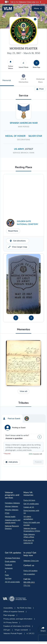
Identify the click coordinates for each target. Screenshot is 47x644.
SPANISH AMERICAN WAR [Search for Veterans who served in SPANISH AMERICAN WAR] (24, 123)
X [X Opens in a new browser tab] (5, 572)
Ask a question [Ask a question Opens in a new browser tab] (29, 574)
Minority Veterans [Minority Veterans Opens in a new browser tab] (12, 510)
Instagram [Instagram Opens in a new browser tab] (9, 568)
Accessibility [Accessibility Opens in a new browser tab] (8, 608)
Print (40, 89)
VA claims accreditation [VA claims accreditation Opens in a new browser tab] (28, 518)
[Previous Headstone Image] (16, 318)
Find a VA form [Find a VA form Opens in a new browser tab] (29, 500)
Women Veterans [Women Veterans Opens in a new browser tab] (12, 506)
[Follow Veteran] (11, 62)
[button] (23, 2)
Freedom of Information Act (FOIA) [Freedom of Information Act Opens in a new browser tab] (17, 626)
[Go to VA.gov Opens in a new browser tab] (15, 599)
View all (23, 391)
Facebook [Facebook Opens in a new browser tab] (9, 565)
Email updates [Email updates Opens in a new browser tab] (10, 561)
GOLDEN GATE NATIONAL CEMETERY (28, 223)
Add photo (12, 462)
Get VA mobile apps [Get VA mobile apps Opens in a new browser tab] (31, 504)
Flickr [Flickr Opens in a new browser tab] (7, 575)
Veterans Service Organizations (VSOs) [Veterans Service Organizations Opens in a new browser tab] (32, 530)
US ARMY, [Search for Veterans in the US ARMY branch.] (19, 149)
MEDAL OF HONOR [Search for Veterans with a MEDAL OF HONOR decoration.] (15, 136)
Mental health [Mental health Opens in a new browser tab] (10, 517)
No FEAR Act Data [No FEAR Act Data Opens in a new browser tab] (24, 608)
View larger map (18, 247)
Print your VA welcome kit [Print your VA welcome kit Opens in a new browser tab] (29, 542)
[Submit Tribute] (23, 63)
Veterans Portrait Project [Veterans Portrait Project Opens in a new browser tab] (13, 633)
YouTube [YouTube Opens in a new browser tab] (8, 578)
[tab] (23, 79)
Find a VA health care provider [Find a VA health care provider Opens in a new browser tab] (32, 524)
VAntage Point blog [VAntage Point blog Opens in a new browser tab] (12, 558)
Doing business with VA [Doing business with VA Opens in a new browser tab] (31, 512)
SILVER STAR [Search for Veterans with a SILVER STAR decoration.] (35, 136)
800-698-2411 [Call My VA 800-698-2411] (29, 582)
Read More (13, 231)
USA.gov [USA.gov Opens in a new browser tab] (7, 630)
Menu (38, 9)
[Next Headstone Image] (31, 318)
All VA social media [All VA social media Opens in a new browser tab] (12, 582)
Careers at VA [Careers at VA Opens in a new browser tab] (29, 507)
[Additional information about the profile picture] (35, 19)
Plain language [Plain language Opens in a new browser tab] (9, 615)
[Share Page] (36, 63)
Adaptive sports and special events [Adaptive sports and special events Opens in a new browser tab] (13, 521)
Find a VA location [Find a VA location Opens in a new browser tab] (30, 571)
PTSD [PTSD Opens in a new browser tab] (7, 513)
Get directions (18, 241)
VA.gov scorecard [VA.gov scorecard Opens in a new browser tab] (21, 630)
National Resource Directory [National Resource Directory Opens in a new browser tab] (12, 527)
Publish (38, 462)
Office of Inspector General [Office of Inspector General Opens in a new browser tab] (14, 612)
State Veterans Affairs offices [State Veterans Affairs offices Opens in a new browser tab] (29, 536)
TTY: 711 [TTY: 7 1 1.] (27, 586)
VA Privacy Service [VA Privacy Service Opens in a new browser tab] (10, 623)
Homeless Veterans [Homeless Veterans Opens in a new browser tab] (12, 503)
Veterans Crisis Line (31, 561)
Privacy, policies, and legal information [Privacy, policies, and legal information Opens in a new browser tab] (18, 619)
